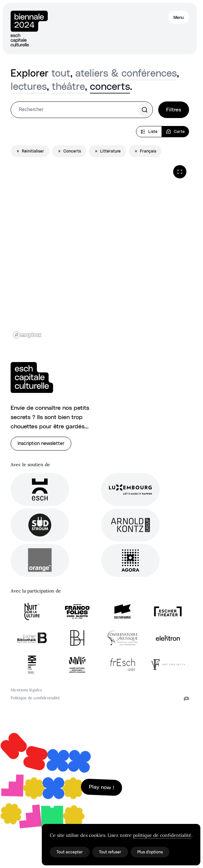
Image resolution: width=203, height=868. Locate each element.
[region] (100, 252)
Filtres (174, 110)
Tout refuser (110, 852)
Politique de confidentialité (35, 698)
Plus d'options (150, 852)
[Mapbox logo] (27, 335)
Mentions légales (26, 690)
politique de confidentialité (162, 835)
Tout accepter (70, 852)
